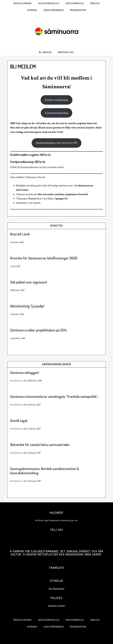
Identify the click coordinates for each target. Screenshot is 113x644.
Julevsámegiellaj (49, 620)
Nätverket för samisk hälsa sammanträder (40, 445)
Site (50, 589)
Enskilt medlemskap (56, 100)
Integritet (52, 606)
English (95, 620)
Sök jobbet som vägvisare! (28, 282)
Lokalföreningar (54, 627)
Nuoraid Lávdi (20, 234)
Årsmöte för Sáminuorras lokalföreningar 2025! (44, 258)
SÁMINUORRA (56, 31)
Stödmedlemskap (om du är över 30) (57, 143)
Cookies (61, 606)
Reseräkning (59, 589)
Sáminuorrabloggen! (24, 373)
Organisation (78, 627)
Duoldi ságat (19, 421)
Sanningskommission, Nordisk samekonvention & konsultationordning (45, 471)
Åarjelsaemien (23, 620)
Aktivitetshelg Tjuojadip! (27, 306)
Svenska (32, 627)
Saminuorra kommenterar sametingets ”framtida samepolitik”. (54, 396)
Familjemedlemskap (57, 113)
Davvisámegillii (75, 620)
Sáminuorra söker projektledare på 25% (38, 330)
